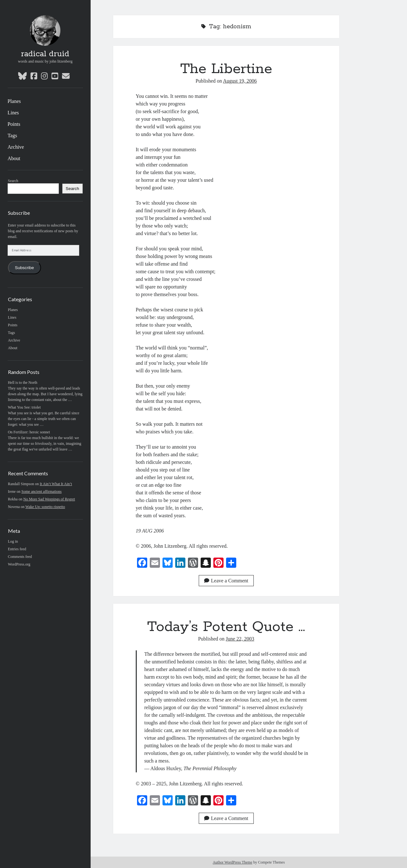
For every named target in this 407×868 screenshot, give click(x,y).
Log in (13, 541)
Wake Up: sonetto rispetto (45, 507)
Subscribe (24, 268)
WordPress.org (19, 564)
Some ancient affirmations (41, 492)
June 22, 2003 (240, 639)
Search (13, 181)
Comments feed (20, 557)
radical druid (45, 54)
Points (14, 124)
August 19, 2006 (240, 81)
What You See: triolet (24, 407)
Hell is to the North (23, 383)
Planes (14, 101)
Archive (16, 147)
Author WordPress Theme (233, 862)
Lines (13, 113)
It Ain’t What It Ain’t (56, 484)
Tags (12, 136)
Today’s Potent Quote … (226, 627)
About (14, 158)
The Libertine (226, 69)
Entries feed (17, 549)
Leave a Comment (226, 581)
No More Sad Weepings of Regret (49, 499)
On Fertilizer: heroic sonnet (29, 432)
